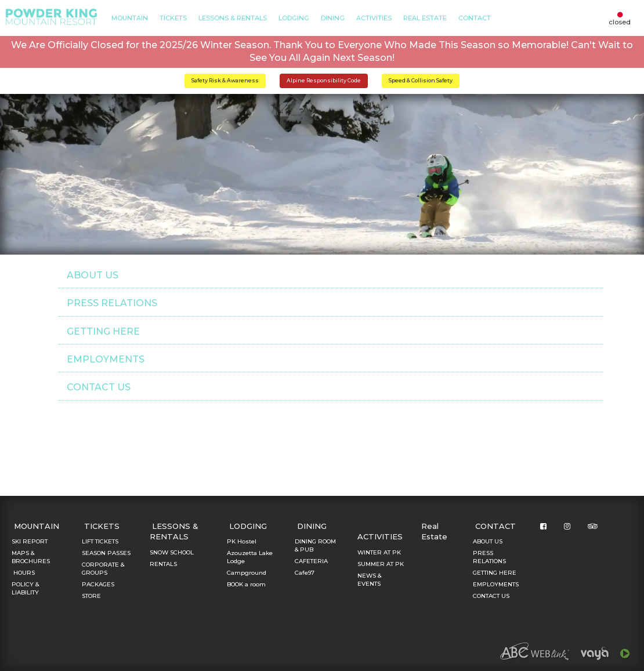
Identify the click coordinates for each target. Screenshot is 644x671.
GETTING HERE (103, 331)
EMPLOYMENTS (106, 359)
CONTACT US (99, 387)
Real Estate (425, 18)
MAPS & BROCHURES (31, 557)
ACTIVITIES (374, 18)
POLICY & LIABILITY (25, 588)
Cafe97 (305, 573)
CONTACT (475, 18)
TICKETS (173, 18)
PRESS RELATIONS (112, 303)
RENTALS (163, 564)
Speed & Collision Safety (421, 80)
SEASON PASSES (106, 553)
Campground (247, 573)
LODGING (294, 18)
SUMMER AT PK (381, 564)
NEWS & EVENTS (369, 580)
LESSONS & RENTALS (233, 18)
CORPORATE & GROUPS (103, 569)
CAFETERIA (311, 561)
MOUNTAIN (130, 18)
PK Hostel (242, 541)
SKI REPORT (30, 541)
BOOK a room (246, 584)
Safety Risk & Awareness (225, 80)
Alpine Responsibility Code (324, 80)
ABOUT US (93, 275)
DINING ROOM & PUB (315, 545)
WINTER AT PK (379, 552)
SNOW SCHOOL (172, 552)
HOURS (23, 573)
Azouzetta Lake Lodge (250, 557)
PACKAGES (98, 584)
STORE (91, 596)
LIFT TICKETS (100, 541)
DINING (333, 18)
